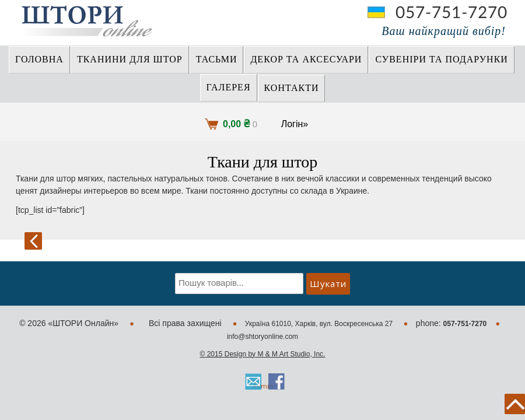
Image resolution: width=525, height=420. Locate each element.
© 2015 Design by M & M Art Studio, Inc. (263, 354)
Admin (263, 386)
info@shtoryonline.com (262, 337)
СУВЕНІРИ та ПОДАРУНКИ (442, 60)
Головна (39, 60)
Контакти (292, 88)
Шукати (328, 283)
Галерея (229, 87)
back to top (515, 404)
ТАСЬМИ (217, 60)
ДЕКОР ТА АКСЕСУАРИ (306, 60)
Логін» (295, 124)
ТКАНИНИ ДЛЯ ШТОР (130, 60)
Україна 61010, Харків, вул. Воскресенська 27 (320, 324)
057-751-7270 (452, 13)
